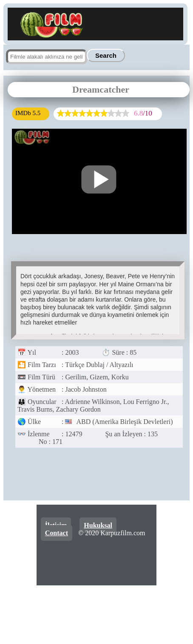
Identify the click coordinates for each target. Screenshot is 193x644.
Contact (57, 533)
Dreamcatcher (101, 89)
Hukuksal (98, 525)
